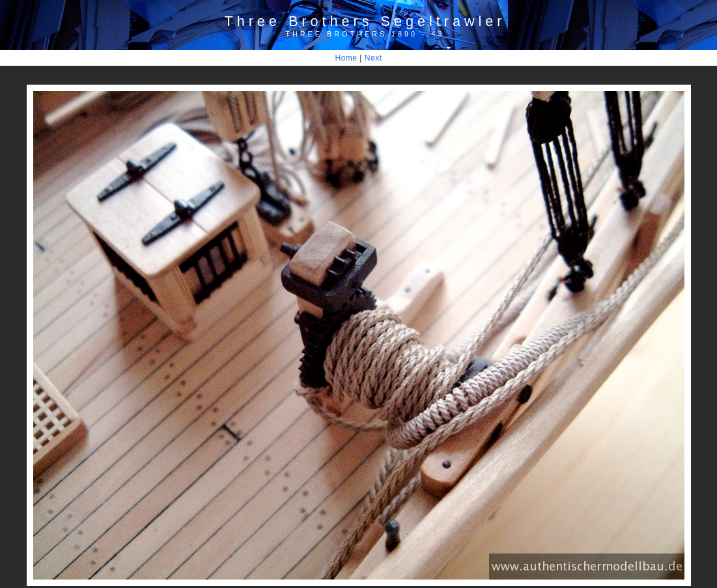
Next (373, 58)
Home (346, 58)
